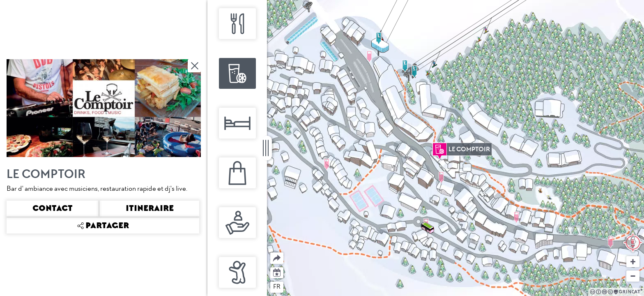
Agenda (277, 272)
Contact (53, 208)
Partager (270, 253)
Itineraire (150, 208)
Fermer (195, 66)
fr (277, 287)
